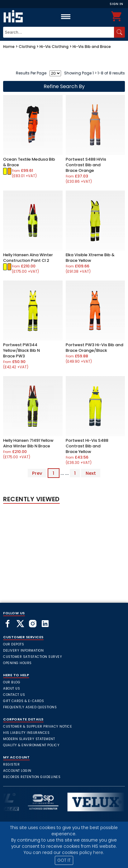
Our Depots (14, 644)
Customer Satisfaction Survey (33, 657)
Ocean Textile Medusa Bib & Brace (29, 162)
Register (11, 764)
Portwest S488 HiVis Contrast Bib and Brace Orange (86, 165)
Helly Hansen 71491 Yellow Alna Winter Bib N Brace (28, 443)
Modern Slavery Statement (29, 739)
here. (99, 853)
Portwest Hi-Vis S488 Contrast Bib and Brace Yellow (87, 446)
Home (9, 47)
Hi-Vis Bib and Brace (92, 47)
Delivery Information (23, 651)
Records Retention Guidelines (32, 777)
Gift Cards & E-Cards (24, 701)
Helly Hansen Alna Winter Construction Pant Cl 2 (28, 258)
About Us (12, 689)
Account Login (17, 771)
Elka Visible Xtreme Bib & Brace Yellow (90, 258)
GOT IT (64, 860)
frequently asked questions (30, 707)
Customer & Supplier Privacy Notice (38, 726)
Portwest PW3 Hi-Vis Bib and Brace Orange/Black (95, 348)
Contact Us (14, 695)
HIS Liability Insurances (26, 733)
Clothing (27, 47)
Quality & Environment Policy (31, 745)
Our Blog (12, 682)
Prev (37, 473)
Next (91, 473)
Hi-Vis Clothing (54, 47)
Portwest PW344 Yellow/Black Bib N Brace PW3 (21, 350)
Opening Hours (17, 663)
